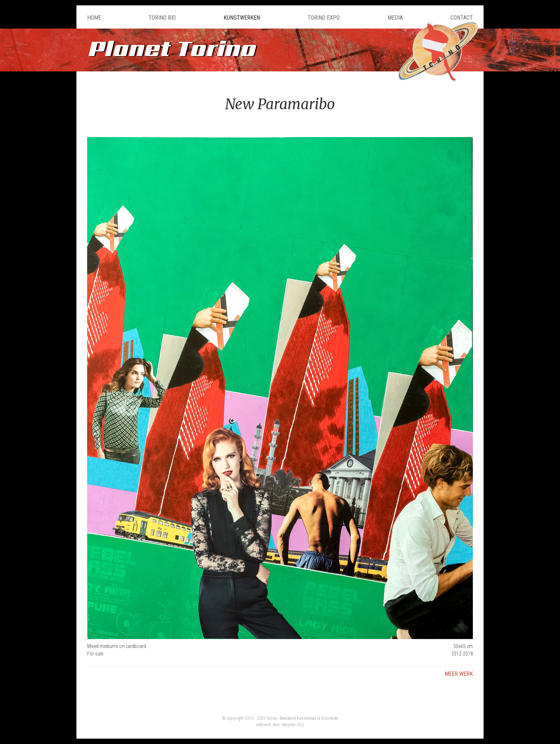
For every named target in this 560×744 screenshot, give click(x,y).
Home (94, 18)
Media (395, 18)
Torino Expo (324, 18)
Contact (462, 18)
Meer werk (459, 674)
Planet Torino (171, 48)
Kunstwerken (242, 18)
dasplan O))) (293, 725)
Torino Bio (162, 18)
